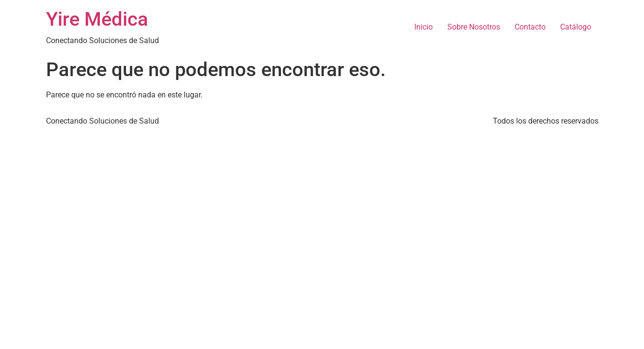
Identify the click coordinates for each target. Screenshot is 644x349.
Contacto (530, 27)
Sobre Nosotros (474, 27)
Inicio (424, 27)
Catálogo (576, 27)
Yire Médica (97, 19)
